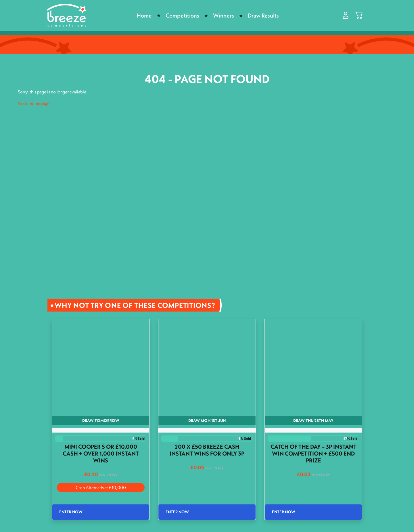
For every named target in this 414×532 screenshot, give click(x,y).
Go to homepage (34, 103)
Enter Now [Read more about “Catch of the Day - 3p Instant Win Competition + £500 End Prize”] (284, 512)
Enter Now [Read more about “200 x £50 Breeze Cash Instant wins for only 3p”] (177, 512)
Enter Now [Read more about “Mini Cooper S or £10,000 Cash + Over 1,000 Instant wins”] (71, 512)
